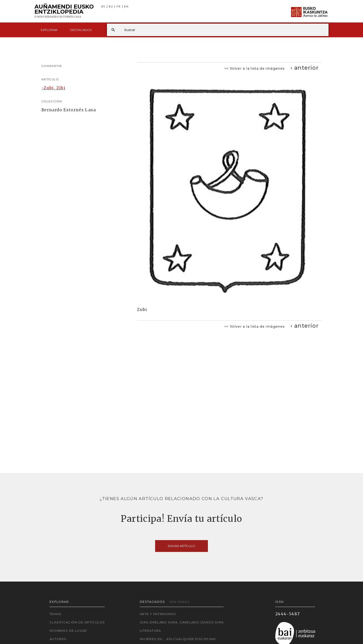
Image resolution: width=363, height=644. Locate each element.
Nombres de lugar (68, 631)
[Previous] (305, 68)
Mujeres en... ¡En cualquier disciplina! (178, 639)
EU (111, 7)
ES (103, 7)
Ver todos (179, 602)
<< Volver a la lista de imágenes (255, 68)
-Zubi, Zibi (53, 88)
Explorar (49, 30)
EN (126, 7)
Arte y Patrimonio (158, 614)
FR (119, 7)
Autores (58, 639)
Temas (56, 614)
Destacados (81, 30)
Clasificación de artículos (77, 622)
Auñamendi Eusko (64, 11)
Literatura (150, 631)
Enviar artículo (181, 546)
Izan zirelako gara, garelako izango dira (182, 622)
